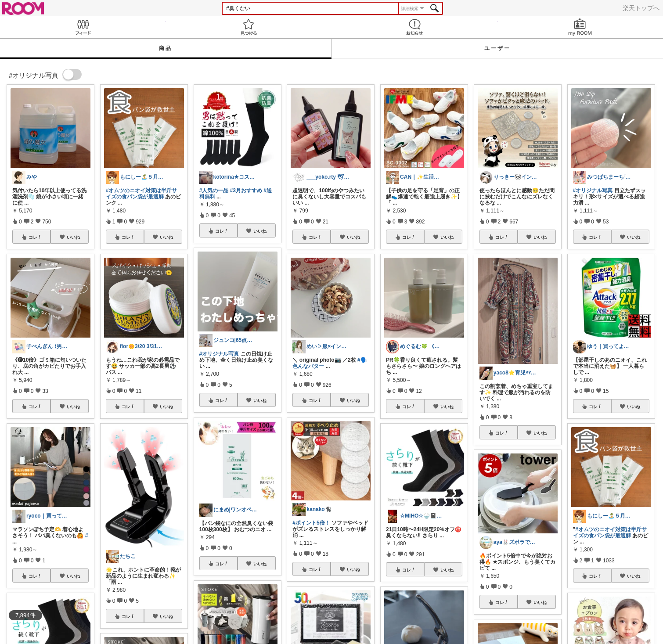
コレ (35, 237)
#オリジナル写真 (219, 354)
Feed (83, 27)
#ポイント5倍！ (311, 523)
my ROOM (580, 27)
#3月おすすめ (246, 191)
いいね (73, 237)
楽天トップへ (641, 8)
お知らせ (414, 27)
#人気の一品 (214, 191)
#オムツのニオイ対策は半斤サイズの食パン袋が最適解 (142, 194)
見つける (249, 27)
